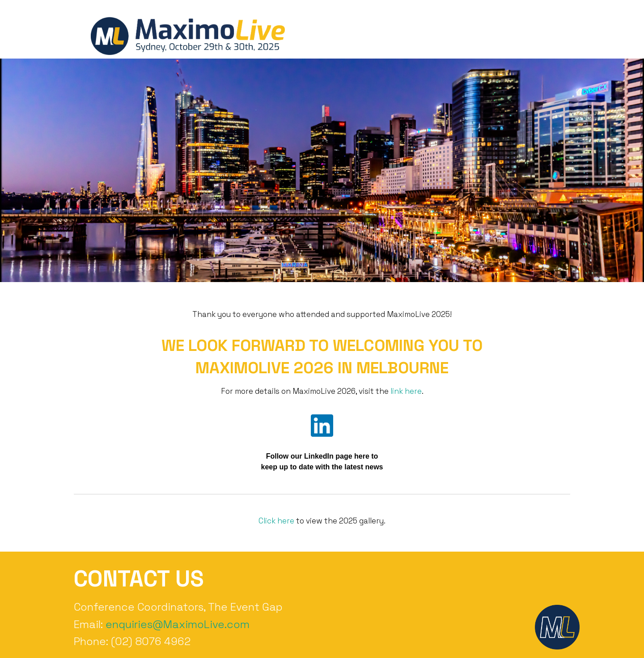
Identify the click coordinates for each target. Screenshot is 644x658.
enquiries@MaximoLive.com (178, 624)
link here (406, 391)
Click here (276, 521)
